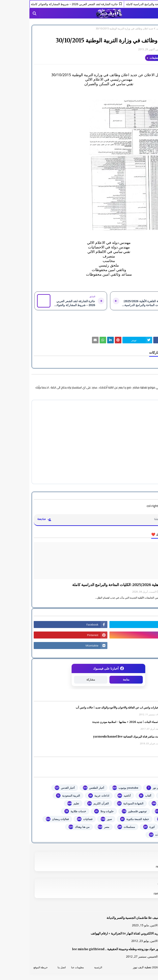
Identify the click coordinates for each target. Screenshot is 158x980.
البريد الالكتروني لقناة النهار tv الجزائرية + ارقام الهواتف (97, 933)
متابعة (97, 680)
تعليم (44, 803)
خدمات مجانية (139, 819)
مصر (74, 827)
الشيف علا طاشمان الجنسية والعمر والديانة (105, 918)
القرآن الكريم (69, 803)
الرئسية (69, 967)
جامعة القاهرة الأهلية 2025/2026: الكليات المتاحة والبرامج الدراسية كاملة (98, 585)
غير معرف (145, 49)
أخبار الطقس (64, 788)
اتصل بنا (32, 967)
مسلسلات (97, 827)
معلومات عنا (48, 967)
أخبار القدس (35, 788)
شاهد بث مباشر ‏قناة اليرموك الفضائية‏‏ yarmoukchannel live (100, 737)
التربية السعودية (39, 796)
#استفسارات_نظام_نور (133, 788)
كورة (120, 827)
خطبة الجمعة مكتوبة (105, 819)
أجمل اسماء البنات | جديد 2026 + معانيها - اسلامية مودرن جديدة (99, 722)
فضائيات (55, 819)
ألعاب (116, 796)
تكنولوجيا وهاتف (137, 811)
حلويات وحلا (74, 811)
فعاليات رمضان (28, 819)
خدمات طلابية (46, 811)
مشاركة (61, 680)
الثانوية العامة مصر (136, 803)
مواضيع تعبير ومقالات (134, 835)
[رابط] (79, 165)
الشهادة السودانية (101, 803)
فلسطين (141, 827)
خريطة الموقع (11, 967)
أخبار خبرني (140, 796)
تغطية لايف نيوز (113, 967)
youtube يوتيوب (96, 788)
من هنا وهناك (50, 827)
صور (77, 819)
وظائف (130, 29)
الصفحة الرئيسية (145, 29)
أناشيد (95, 796)
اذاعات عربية (69, 796)
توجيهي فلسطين (105, 811)
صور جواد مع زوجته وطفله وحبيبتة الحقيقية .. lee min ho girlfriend (87, 949)
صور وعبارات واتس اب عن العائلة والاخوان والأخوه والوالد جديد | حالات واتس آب (91, 708)
